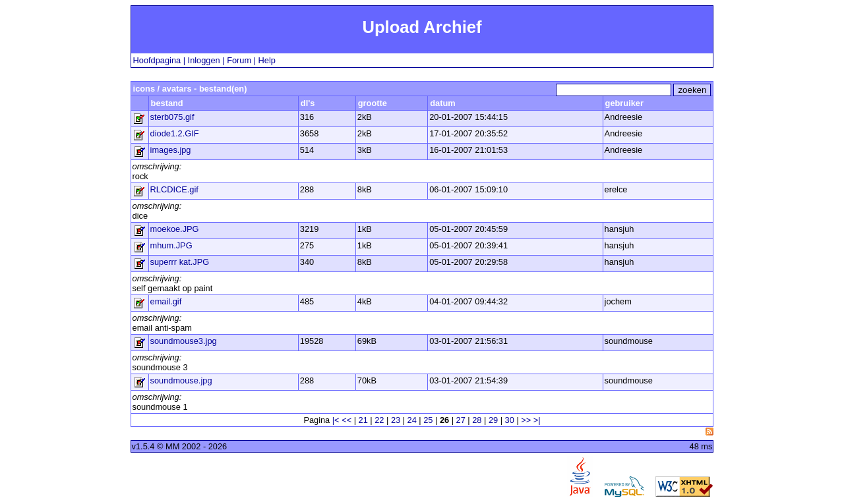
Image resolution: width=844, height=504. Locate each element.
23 (396, 420)
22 (379, 420)
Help (267, 60)
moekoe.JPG (175, 229)
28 (477, 420)
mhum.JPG (171, 245)
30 (510, 420)
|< (336, 420)
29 (493, 420)
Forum (239, 60)
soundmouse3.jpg (184, 341)
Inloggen (204, 60)
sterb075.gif (172, 117)
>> (526, 420)
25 (428, 420)
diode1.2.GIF (175, 133)
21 (363, 420)
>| (537, 420)
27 (461, 420)
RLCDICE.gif (174, 189)
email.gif (166, 301)
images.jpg (171, 150)
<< (347, 420)
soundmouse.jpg (181, 380)
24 (412, 420)
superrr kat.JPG (180, 262)
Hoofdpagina (157, 60)
